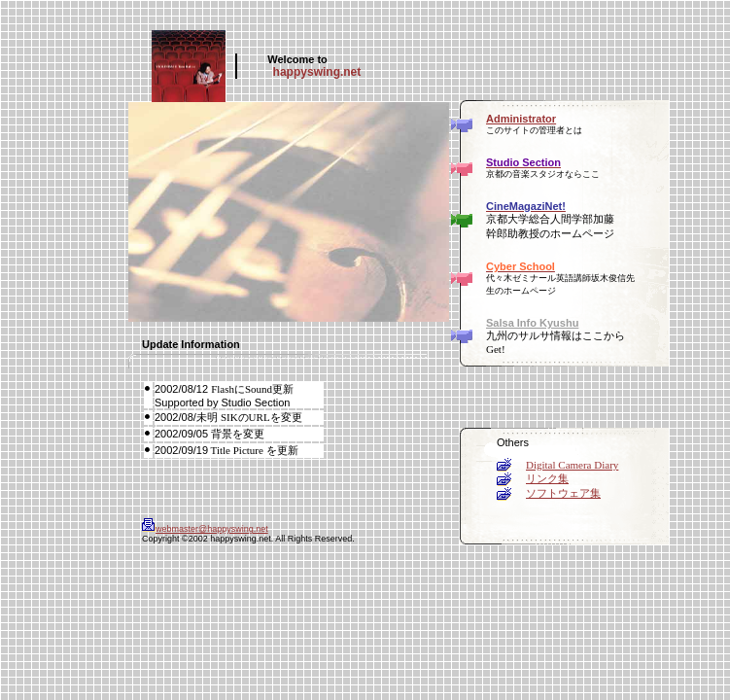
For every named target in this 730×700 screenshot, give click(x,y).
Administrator (521, 119)
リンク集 (547, 478)
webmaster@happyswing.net (205, 529)
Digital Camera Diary (572, 465)
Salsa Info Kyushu (532, 323)
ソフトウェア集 (563, 493)
